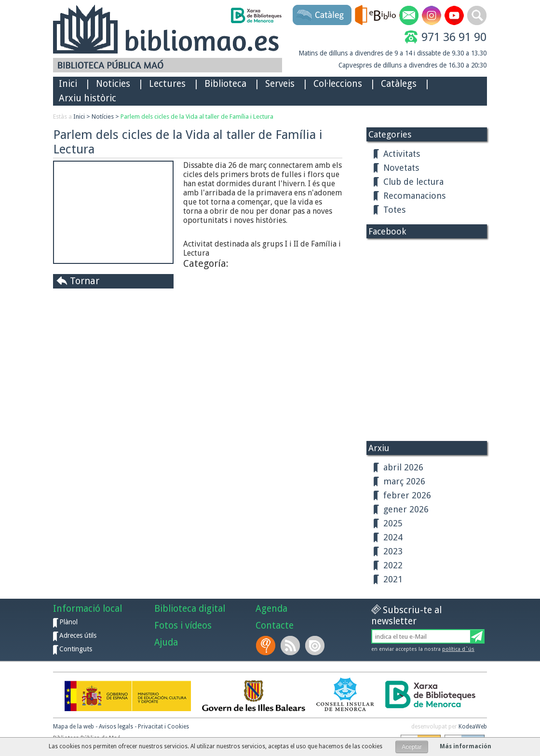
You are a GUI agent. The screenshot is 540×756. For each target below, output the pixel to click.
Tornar (85, 281)
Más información (466, 746)
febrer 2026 (407, 495)
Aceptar (412, 747)
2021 (393, 579)
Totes (394, 210)
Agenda (271, 609)
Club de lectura (413, 182)
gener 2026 (406, 509)
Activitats (402, 154)
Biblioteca (225, 84)
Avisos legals (116, 727)
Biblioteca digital (190, 609)
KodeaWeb (473, 727)
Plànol (68, 622)
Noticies (113, 84)
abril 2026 (403, 467)
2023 (393, 551)
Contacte (275, 625)
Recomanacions (414, 196)
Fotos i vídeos (183, 625)
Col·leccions (338, 84)
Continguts (76, 649)
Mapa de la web (74, 727)
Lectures (167, 84)
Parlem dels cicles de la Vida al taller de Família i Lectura (197, 117)
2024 (393, 537)
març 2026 (404, 481)
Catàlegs (399, 84)
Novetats (401, 168)
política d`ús (458, 649)
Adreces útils (78, 635)
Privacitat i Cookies (163, 727)
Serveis (280, 84)
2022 (393, 565)
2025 (393, 523)
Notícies (103, 117)
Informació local (88, 609)
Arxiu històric (88, 98)
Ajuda (166, 642)
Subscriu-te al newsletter (406, 616)
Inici (68, 84)
